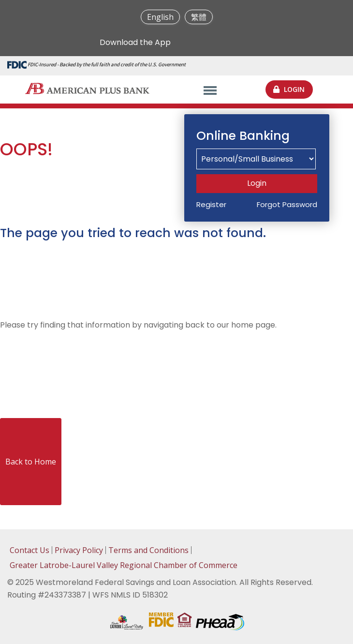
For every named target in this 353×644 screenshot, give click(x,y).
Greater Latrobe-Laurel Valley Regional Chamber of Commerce (124, 565)
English (160, 17)
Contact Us (29, 550)
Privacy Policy (79, 550)
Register (211, 204)
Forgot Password (287, 204)
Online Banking (243, 136)
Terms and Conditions (148, 550)
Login (257, 183)
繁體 (199, 17)
